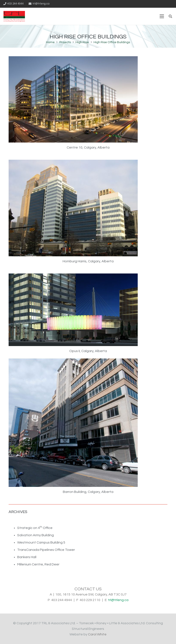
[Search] (171, 16)
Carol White (97, 634)
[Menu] (162, 16)
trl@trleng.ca (118, 600)
